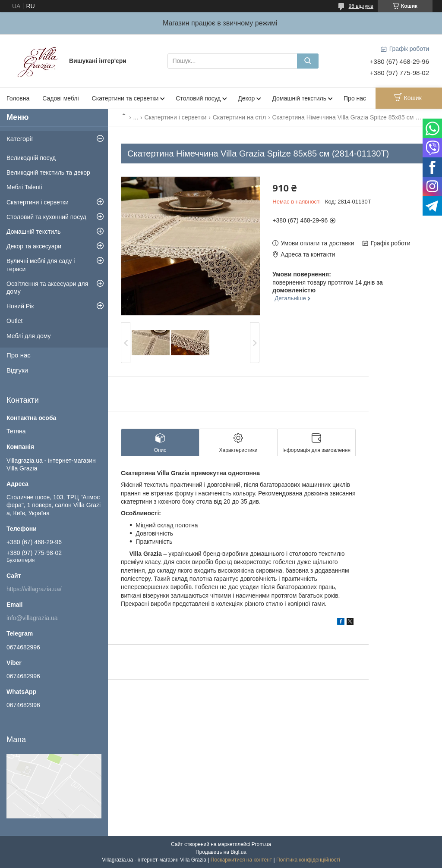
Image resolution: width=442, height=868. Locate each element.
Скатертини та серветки (125, 98)
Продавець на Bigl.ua (221, 852)
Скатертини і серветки (176, 117)
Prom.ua (261, 844)
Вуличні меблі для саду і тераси (41, 265)
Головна (18, 98)
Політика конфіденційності (308, 860)
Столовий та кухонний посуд (46, 217)
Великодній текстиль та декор (48, 172)
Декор (246, 98)
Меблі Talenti (24, 187)
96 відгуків (361, 6)
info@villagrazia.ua (32, 618)
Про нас (355, 98)
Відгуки (17, 370)
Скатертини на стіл (239, 117)
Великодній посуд (31, 158)
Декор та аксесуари (34, 246)
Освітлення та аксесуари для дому (47, 288)
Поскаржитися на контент (241, 860)
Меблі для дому (29, 336)
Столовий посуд (198, 98)
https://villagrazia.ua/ (34, 589)
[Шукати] (308, 61)
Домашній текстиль (299, 98)
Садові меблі (60, 98)
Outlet (14, 321)
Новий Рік (20, 306)
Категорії (20, 139)
